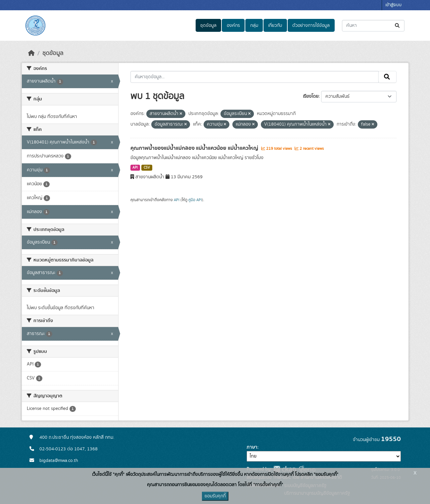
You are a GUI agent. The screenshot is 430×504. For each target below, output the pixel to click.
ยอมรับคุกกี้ (215, 496)
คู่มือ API (195, 200)
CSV (147, 168)
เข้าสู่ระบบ (393, 5)
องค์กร (233, 26)
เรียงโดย (311, 96)
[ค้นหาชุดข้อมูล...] (373, 26)
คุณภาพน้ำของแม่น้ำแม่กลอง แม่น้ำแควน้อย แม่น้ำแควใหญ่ (195, 148)
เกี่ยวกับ (275, 26)
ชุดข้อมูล (208, 26)
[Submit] (398, 26)
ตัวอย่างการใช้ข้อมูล (311, 26)
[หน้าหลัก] (31, 53)
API (135, 168)
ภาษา (252, 447)
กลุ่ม (254, 26)
